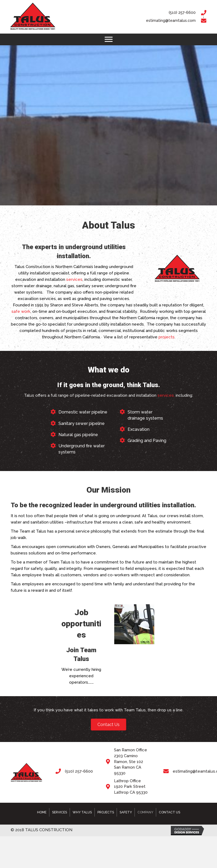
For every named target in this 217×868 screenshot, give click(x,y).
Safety (126, 812)
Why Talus (82, 812)
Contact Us (169, 812)
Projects (106, 812)
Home (42, 812)
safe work (21, 311)
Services (60, 812)
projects (167, 337)
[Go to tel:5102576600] (145, 13)
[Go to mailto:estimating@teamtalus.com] (145, 21)
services (74, 279)
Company (145, 812)
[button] (109, 39)
